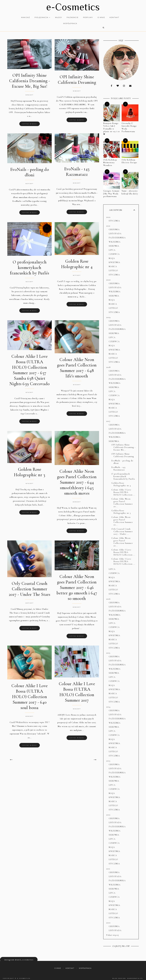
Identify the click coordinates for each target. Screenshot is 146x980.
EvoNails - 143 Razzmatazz (77, 169)
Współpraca (68, 23)
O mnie (99, 17)
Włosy (57, 17)
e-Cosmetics (73, 7)
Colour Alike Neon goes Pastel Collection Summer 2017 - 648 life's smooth (77, 365)
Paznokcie (71, 17)
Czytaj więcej (30, 121)
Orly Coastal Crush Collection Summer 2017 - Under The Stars (30, 586)
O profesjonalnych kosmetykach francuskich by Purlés (30, 265)
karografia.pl (135, 976)
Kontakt (113, 17)
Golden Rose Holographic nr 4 (77, 261)
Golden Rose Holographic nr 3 (29, 469)
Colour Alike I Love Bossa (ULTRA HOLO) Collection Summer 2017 (77, 689)
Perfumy (86, 17)
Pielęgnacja (41, 17)
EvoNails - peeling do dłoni (30, 170)
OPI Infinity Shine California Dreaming (77, 77)
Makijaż (24, 17)
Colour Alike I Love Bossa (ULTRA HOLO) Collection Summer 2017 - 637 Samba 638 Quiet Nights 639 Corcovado (30, 367)
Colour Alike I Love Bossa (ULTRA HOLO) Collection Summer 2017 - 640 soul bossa (30, 694)
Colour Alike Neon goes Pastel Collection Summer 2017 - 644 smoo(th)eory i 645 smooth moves (77, 480)
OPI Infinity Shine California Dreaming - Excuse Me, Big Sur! (30, 78)
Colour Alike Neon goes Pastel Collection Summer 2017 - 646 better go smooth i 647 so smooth (77, 585)
